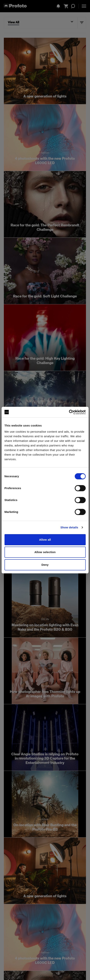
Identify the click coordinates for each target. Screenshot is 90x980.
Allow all (45, 540)
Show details (69, 527)
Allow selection (45, 552)
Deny (45, 565)
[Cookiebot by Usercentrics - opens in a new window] (69, 412)
